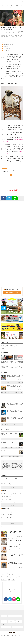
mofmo (12, 1)
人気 (2, 5)
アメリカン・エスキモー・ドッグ (8, 502)
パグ (3, 346)
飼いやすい (11, 574)
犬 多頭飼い (6, 627)
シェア (3, 198)
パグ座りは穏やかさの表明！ (8, 49)
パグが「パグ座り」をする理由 (8, 45)
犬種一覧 (12, 487)
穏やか (3, 348)
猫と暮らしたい (19, 621)
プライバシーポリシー (14, 635)
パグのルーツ (5, 47)
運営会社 (21, 635)
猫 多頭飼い (18, 627)
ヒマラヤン (16, 517)
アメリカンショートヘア (6, 512)
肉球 (18, 577)
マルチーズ (20, 481)
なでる (13, 577)
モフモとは (12, 636)
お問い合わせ (4, 635)
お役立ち (7, 5)
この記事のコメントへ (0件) (12, 293)
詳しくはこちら (12, 192)
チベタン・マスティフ (16, 494)
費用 (9, 577)
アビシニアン (4, 520)
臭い (13, 580)
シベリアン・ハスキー (6, 494)
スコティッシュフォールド (6, 515)
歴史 (7, 346)
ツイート (9, 198)
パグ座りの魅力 (5, 50)
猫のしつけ (4, 621)
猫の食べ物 (11, 621)
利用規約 (8, 635)
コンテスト (22, 5)
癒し (12, 5)
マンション (4, 580)
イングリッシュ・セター (6, 496)
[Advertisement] (12, 244)
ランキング (17, 574)
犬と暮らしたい (19, 616)
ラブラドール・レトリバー (14, 478)
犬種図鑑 (12, 505)
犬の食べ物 (11, 616)
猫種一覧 (12, 524)
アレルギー (4, 574)
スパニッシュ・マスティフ (6, 499)
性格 (12, 346)
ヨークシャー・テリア (6, 484)
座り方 (16, 346)
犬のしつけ (4, 616)
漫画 (17, 5)
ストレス (3, 577)
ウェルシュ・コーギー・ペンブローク (8, 481)
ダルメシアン (4, 478)
